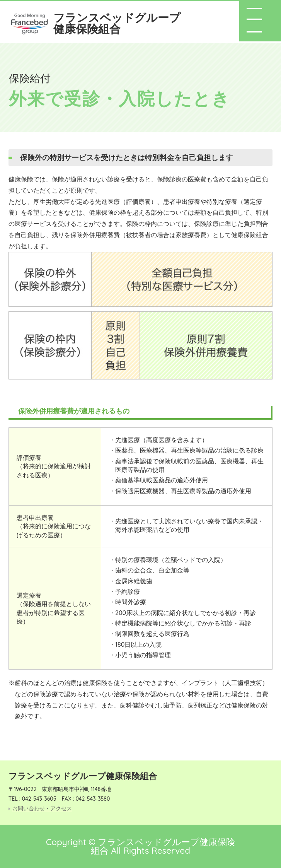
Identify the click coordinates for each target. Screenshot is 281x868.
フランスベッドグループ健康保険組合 (117, 23)
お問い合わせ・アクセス (42, 809)
